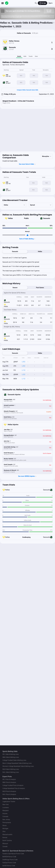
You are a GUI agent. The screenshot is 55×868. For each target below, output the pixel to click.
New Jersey (6, 820)
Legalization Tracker (9, 802)
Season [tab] (15, 288)
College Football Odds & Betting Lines (14, 760)
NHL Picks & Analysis (9, 794)
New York (6, 805)
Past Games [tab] (40, 288)
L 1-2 (24, 379)
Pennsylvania (7, 823)
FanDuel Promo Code (9, 863)
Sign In (50, 3)
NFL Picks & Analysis (9, 779)
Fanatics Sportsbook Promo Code (13, 854)
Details (19, 56)
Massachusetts (7, 834)
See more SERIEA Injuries (28, 476)
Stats (36, 56)
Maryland (5, 811)
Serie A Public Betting (27, 239)
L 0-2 (24, 362)
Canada (5, 846)
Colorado (5, 817)
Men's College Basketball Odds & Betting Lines (17, 763)
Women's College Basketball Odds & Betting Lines (18, 766)
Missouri (5, 843)
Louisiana (6, 808)
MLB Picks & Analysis (9, 791)
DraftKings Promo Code (10, 860)
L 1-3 (24, 370)
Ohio (4, 831)
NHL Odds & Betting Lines (11, 772)
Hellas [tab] (40, 251)
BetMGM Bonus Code (9, 857)
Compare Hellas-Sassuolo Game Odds (27, 90)
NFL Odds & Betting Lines (11, 754)
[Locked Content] (27, 235)
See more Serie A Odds (28, 164)
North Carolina (7, 840)
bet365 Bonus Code (9, 866)
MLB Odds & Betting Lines (11, 769)
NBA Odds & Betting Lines (11, 757)
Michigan (5, 828)
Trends (31, 56)
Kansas (5, 837)
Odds (25, 56)
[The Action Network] (7, 3)
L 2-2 (24, 374)
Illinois (5, 825)
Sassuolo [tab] (15, 251)
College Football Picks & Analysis (13, 785)
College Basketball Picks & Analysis (14, 788)
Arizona (5, 814)
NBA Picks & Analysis (9, 782)
